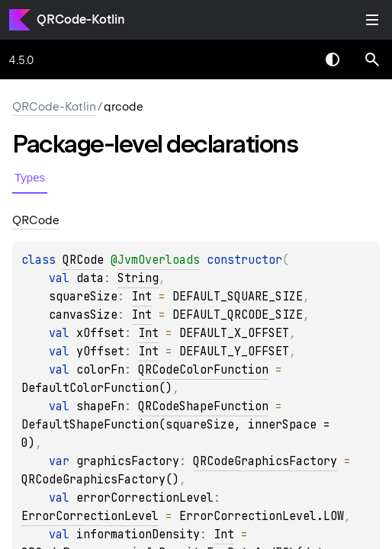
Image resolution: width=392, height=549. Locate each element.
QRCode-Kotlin (81, 19)
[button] (372, 59)
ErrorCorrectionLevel (90, 516)
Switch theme (333, 59)
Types (30, 177)
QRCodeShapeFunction (203, 406)
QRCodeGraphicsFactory (265, 461)
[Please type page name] (372, 59)
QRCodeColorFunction (203, 370)
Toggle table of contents (372, 20)
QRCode (83, 260)
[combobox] (293, 59)
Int (141, 297)
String (138, 278)
